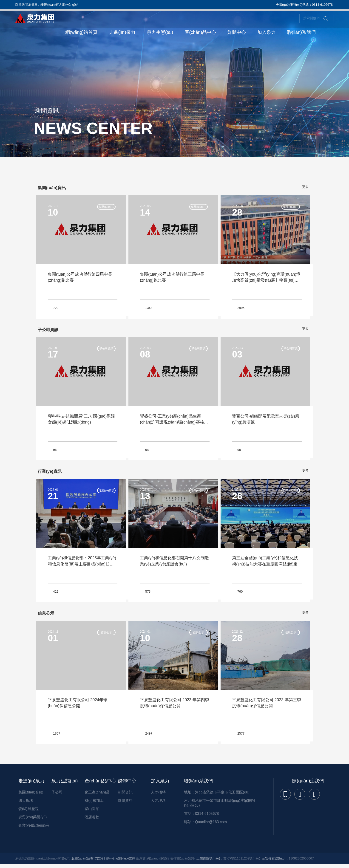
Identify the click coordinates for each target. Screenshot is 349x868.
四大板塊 (26, 803)
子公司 (57, 795)
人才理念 (158, 803)
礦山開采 (92, 812)
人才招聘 (158, 795)
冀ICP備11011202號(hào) (242, 861)
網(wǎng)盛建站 (158, 861)
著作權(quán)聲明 (183, 861)
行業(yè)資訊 (105, 493)
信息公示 (105, 635)
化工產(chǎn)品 (97, 795)
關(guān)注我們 (308, 784)
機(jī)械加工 (94, 803)
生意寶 (141, 861)
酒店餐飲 (92, 820)
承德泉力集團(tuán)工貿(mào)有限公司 (43, 861)
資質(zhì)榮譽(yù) (33, 820)
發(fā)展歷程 (28, 812)
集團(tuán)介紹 (31, 795)
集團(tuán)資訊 (105, 208)
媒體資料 (125, 803)
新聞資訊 (125, 795)
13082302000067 (301, 861)
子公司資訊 (105, 350)
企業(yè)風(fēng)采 (34, 828)
